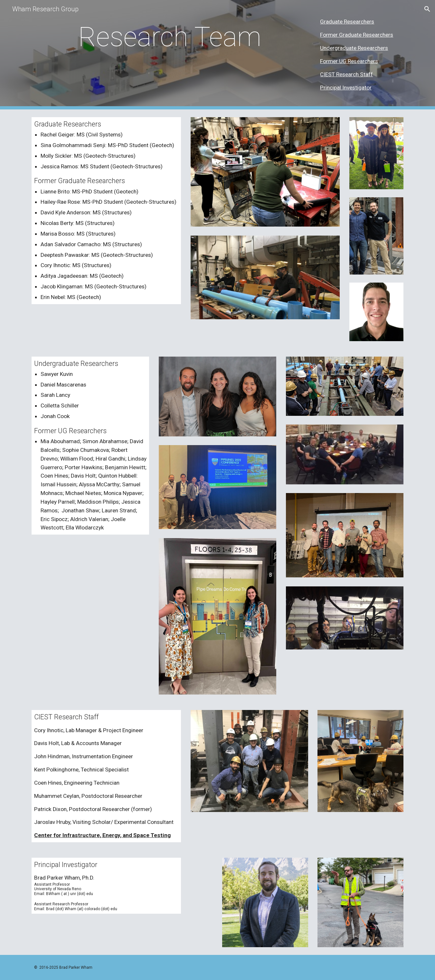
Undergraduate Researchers (354, 48)
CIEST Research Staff (346, 74)
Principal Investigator (346, 88)
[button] (427, 9)
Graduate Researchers (347, 22)
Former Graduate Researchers (357, 35)
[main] (170, 37)
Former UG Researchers (349, 61)
